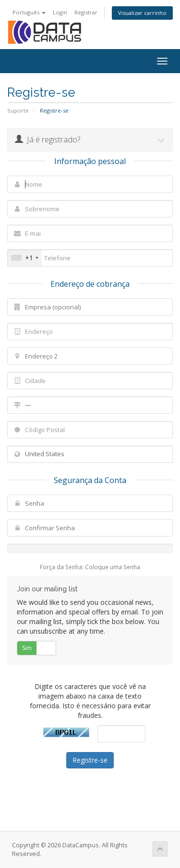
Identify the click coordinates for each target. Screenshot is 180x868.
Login (60, 12)
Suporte (18, 110)
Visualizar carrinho (142, 13)
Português (29, 12)
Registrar (86, 12)
